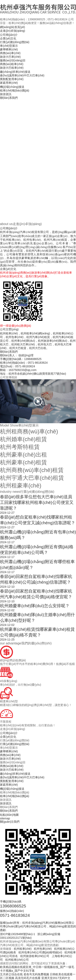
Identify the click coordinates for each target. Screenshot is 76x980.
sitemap (5, 818)
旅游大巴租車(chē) (12, 68)
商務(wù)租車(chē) (12, 64)
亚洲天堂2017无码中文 (56, 978)
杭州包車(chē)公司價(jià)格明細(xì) (40, 952)
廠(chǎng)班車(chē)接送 (15, 72)
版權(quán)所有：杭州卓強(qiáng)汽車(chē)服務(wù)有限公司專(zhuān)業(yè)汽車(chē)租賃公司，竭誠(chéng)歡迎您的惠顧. (38, 926)
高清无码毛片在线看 (28, 978)
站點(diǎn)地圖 (9, 815)
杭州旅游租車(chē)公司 (35, 956)
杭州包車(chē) (43, 949)
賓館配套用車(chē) (12, 79)
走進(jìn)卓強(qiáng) (13, 31)
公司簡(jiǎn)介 (9, 35)
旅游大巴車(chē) (10, 57)
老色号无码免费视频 (36, 974)
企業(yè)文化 (8, 38)
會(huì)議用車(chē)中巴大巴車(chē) (22, 75)
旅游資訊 (6, 94)
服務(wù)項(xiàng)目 (13, 60)
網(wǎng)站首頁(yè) (12, 27)
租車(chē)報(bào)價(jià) (15, 90)
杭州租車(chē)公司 (17, 960)
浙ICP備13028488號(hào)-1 (18, 934)
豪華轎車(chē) (9, 49)
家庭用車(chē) (9, 83)
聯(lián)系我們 (9, 98)
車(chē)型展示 (9, 46)
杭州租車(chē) (23, 949)
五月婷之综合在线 (11, 974)
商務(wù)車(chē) (10, 53)
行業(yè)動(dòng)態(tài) (15, 42)
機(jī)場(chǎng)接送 (12, 87)
